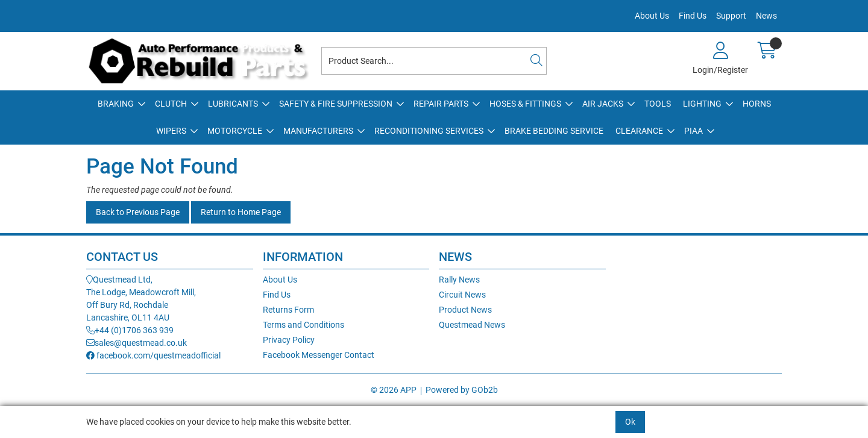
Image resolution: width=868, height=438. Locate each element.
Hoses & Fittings (525, 104)
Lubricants (233, 104)
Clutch (171, 104)
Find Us (693, 16)
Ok (630, 422)
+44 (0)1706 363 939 (130, 330)
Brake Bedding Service (554, 131)
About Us (652, 16)
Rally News (459, 280)
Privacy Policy (289, 340)
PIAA (693, 131)
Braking (116, 104)
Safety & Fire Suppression (336, 104)
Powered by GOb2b (462, 390)
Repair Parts (441, 104)
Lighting (702, 104)
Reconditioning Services (429, 131)
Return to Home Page (241, 212)
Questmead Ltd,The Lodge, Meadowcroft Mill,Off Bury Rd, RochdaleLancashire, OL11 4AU (141, 299)
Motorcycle (235, 131)
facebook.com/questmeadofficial (153, 355)
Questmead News (472, 325)
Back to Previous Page (138, 212)
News (766, 16)
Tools (658, 104)
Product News (465, 310)
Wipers (171, 131)
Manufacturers (318, 131)
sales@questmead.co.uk (137, 343)
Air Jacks (603, 104)
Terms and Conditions (303, 325)
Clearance (639, 131)
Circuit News (462, 295)
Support (731, 16)
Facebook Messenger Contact (319, 355)
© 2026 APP (394, 390)
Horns (757, 104)
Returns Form (288, 310)
